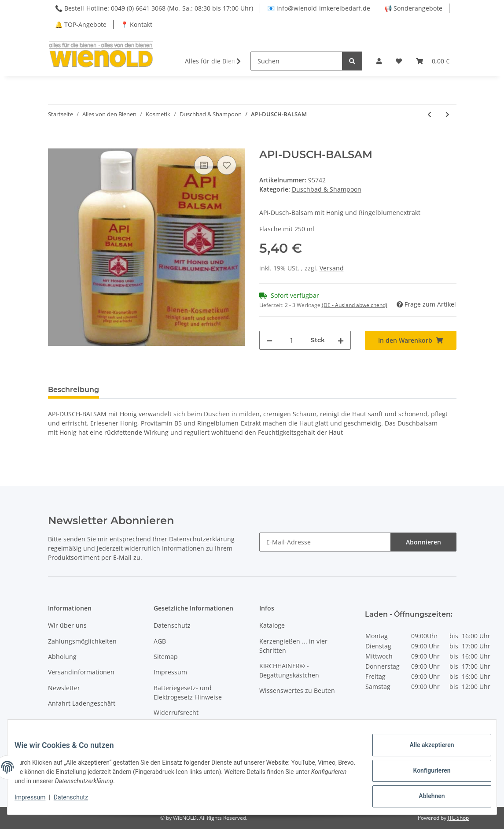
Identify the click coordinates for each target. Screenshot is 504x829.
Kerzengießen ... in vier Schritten (293, 646)
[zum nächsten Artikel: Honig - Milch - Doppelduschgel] (447, 114)
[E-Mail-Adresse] (325, 542)
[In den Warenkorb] (55, 144)
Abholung (62, 657)
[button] (379, 61)
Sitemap (166, 657)
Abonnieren (423, 542)
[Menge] (292, 340)
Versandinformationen (81, 672)
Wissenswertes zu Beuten (297, 690)
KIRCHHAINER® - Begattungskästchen (289, 670)
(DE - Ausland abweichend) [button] (355, 305)
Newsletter (64, 688)
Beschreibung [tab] (74, 390)
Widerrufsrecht (176, 712)
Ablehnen (425, 798)
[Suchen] (296, 61)
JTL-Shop (458, 818)
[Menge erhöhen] (341, 340)
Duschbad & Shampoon (327, 189)
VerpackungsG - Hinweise (191, 728)
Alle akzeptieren (425, 752)
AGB (160, 641)
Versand (332, 268)
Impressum (170, 672)
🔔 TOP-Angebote (81, 24)
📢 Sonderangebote (413, 8)
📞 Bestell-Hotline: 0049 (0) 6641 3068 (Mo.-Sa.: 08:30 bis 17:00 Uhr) (154, 8)
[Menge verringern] (269, 340)
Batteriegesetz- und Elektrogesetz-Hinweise (188, 692)
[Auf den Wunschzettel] (227, 165)
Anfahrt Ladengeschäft (82, 703)
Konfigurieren (425, 775)
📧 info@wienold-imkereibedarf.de (319, 8)
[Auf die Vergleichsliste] (204, 165)
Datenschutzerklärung (202, 539)
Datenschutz (172, 625)
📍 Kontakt (136, 24)
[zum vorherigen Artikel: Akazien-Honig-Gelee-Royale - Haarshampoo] (429, 114)
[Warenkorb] (433, 61)
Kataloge (272, 625)
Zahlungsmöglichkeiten (82, 641)
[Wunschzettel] (399, 61)
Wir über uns (67, 625)
